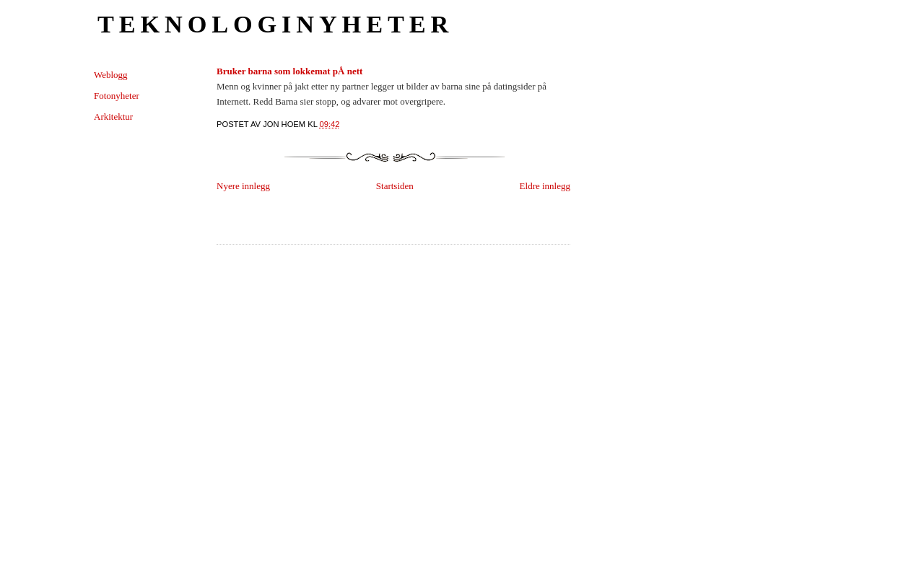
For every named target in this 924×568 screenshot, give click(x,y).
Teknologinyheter (275, 24)
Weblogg (111, 75)
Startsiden (395, 186)
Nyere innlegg (243, 186)
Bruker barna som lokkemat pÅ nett (289, 71)
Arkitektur (113, 117)
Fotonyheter (117, 96)
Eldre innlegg (545, 186)
